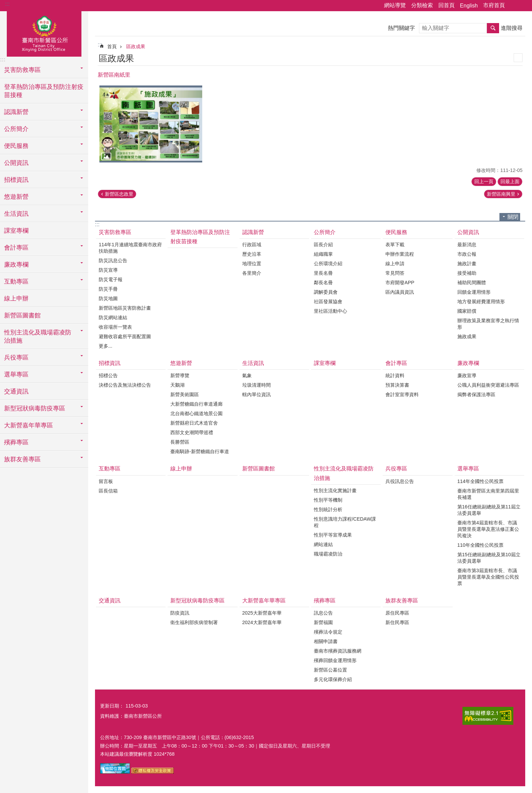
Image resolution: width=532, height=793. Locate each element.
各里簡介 (252, 273)
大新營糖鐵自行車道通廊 (196, 404)
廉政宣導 (467, 375)
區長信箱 (108, 491)
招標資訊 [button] (16, 180)
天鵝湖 (177, 385)
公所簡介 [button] (16, 129)
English (469, 6)
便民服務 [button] (16, 146)
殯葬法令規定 (328, 632)
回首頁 (446, 5)
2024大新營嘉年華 (262, 622)
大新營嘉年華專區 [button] (28, 425)
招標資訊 (110, 363)
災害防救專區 (115, 232)
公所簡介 (325, 232)
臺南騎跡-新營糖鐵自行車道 (200, 451)
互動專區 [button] (16, 282)
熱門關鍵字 (401, 28)
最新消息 (467, 245)
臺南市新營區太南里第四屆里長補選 (488, 494)
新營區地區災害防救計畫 (125, 308)
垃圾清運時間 (256, 385)
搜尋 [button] (493, 28)
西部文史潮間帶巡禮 (192, 432)
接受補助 (467, 273)
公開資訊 (468, 232)
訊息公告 (323, 613)
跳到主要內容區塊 (4, 4)
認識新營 (253, 232)
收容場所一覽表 (115, 327)
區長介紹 (323, 245)
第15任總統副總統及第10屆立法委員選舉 (489, 558)
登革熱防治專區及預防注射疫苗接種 (44, 91)
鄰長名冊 (323, 283)
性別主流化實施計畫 (335, 490)
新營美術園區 (185, 394)
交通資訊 (16, 391)
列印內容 (518, 58)
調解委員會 (326, 292)
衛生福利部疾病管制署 (194, 622)
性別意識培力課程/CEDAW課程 (345, 522)
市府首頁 (494, 5)
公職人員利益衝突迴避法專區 (488, 385)
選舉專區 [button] (16, 374)
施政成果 (467, 336)
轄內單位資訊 (256, 394)
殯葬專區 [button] (16, 442)
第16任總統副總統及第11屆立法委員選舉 (489, 510)
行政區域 (252, 245)
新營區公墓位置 (330, 670)
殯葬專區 (325, 601)
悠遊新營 (181, 363)
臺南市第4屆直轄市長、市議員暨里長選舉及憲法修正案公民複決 (488, 529)
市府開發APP (400, 283)
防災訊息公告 (113, 260)
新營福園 (323, 622)
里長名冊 (323, 273)
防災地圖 (108, 298)
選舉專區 (468, 469)
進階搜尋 (512, 28)
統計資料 (395, 375)
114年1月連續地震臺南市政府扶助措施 (130, 248)
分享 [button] (513, 6)
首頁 (112, 46)
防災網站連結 (113, 317)
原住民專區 (397, 613)
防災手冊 (108, 289)
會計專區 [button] (16, 248)
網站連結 (323, 544)
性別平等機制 (328, 500)
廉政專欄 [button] (16, 265)
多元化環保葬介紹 (333, 679)
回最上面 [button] (510, 181)
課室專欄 (16, 231)
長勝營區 (180, 442)
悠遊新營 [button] (16, 197)
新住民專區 (397, 622)
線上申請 (395, 264)
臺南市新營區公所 (44, 33)
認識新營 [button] (16, 112)
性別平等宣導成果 (333, 535)
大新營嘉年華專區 (264, 601)
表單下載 (395, 245)
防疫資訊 (180, 613)
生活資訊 (253, 363)
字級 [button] (523, 6)
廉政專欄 (468, 363)
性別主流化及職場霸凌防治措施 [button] (38, 336)
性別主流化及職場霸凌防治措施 (344, 473)
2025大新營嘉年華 (262, 613)
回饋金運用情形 (474, 292)
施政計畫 (467, 264)
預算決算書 (397, 385)
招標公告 (108, 375)
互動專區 (110, 469)
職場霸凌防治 (328, 554)
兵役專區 (396, 469)
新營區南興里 (501, 194)
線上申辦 (16, 298)
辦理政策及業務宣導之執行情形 (488, 324)
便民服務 (396, 232)
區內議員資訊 (400, 292)
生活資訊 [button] (16, 214)
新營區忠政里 (119, 194)
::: (7, 4)
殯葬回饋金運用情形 (335, 660)
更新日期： (112, 706)
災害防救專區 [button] (22, 70)
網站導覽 (395, 5)
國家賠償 (467, 311)
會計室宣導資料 (402, 394)
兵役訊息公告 (400, 481)
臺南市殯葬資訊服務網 (338, 651)
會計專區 (396, 363)
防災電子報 (111, 279)
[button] (151, 124)
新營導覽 (180, 375)
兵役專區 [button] (16, 357)
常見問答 (395, 273)
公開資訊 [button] (16, 163)
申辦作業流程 (400, 254)
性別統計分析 (328, 509)
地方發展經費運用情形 (481, 302)
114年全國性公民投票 (480, 481)
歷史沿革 (252, 254)
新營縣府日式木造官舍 (194, 423)
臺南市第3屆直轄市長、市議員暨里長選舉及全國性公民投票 (488, 577)
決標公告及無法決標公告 (125, 385)
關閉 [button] (513, 217)
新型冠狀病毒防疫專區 (197, 601)
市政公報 (467, 254)
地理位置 (252, 264)
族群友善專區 (402, 601)
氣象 (247, 375)
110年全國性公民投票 (480, 545)
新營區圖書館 (22, 315)
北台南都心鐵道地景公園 (196, 413)
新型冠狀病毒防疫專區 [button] (35, 408)
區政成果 (136, 46)
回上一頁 (484, 181)
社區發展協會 (328, 302)
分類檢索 (422, 5)
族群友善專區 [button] (22, 459)
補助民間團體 (472, 283)
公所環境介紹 (328, 264)
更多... (106, 346)
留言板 (106, 481)
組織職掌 (323, 254)
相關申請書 (326, 641)
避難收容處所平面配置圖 (125, 336)
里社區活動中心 (330, 311)
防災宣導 (108, 270)
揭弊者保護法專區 (476, 394)
